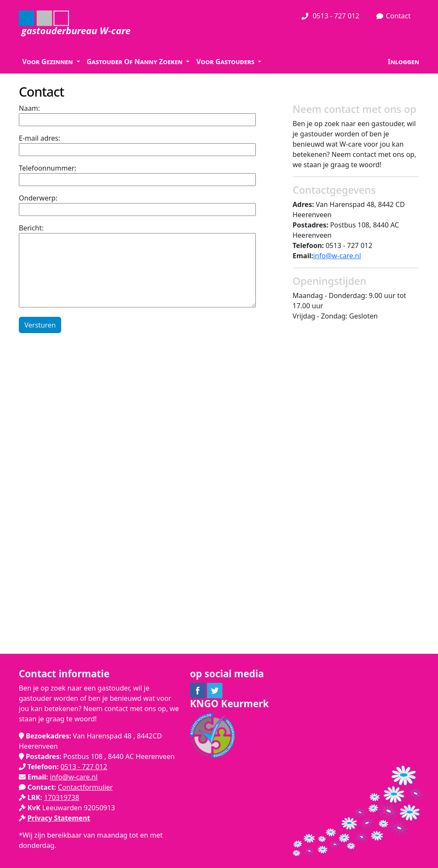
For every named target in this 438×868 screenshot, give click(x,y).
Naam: (29, 108)
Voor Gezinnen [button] (48, 62)
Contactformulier (85, 787)
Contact (394, 16)
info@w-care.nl (337, 256)
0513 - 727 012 (330, 16)
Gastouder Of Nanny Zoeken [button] (136, 62)
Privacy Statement (59, 818)
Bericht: (31, 228)
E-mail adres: (39, 138)
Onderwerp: (38, 198)
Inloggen (403, 62)
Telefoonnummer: (47, 168)
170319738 (62, 797)
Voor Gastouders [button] (226, 62)
